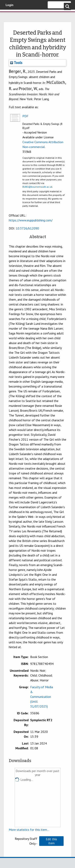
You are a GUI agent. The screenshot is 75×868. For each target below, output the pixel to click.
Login (9, 5)
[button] (51, 841)
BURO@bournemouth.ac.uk (37, 187)
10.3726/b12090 (27, 228)
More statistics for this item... (29, 830)
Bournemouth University (9, 15)
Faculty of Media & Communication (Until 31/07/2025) (42, 697)
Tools (16, 63)
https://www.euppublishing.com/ (31, 220)
